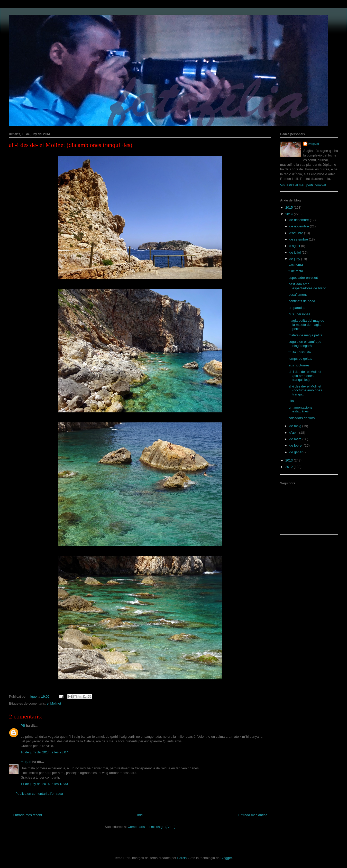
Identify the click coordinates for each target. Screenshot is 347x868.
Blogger (226, 858)
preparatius (297, 308)
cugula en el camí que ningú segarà (305, 344)
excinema (296, 265)
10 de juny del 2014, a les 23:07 (44, 752)
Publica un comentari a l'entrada (39, 794)
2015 (290, 207)
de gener (296, 452)
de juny (295, 259)
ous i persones (299, 314)
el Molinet (54, 703)
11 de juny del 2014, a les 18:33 (44, 784)
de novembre (300, 226)
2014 (290, 214)
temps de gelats (300, 359)
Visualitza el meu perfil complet (303, 185)
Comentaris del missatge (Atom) (152, 827)
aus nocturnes (299, 365)
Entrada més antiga (253, 815)
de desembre (300, 220)
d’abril (294, 433)
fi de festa (296, 271)
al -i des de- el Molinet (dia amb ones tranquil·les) (305, 376)
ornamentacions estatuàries (300, 409)
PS (23, 726)
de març (296, 439)
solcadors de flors (302, 418)
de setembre (299, 239)
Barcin (182, 858)
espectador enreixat (303, 278)
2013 (290, 460)
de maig (296, 426)
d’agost (295, 246)
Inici (140, 815)
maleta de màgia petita (305, 335)
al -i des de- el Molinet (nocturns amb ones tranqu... (305, 390)
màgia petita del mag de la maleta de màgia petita (306, 325)
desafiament (298, 295)
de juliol (296, 252)
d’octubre (297, 233)
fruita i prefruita (300, 352)
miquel (26, 762)
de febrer (297, 445)
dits (291, 401)
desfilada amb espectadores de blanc (307, 286)
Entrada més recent (27, 815)
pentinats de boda (302, 301)
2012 (290, 467)
